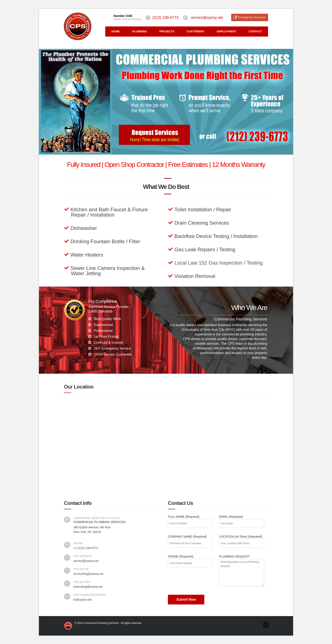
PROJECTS (167, 31)
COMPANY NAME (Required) (190, 540)
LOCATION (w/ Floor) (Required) (242, 540)
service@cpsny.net (207, 18)
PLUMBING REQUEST (242, 564)
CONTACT (255, 31)
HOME (116, 31)
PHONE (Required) (190, 560)
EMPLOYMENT (227, 31)
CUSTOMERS (196, 31)
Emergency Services (252, 17)
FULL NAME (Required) (190, 520)
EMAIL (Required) (242, 520)
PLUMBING (139, 31)
